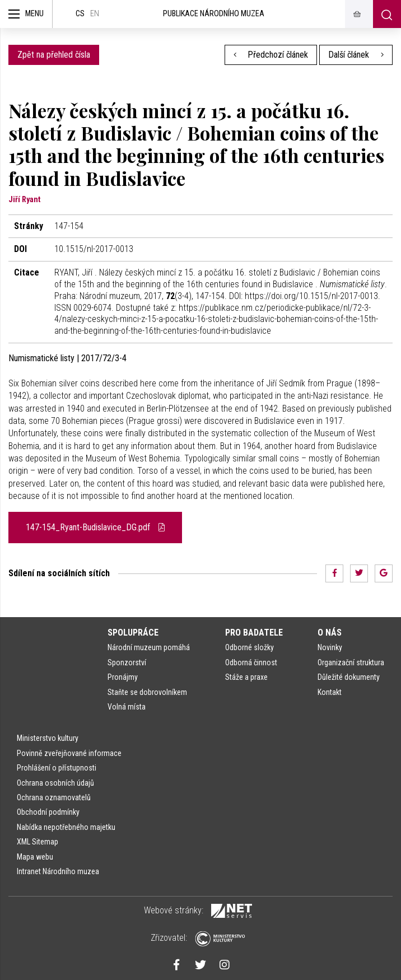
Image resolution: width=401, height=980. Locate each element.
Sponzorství (127, 662)
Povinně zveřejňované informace (69, 753)
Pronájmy (123, 677)
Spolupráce (133, 633)
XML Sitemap (38, 842)
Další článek (356, 55)
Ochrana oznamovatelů (54, 797)
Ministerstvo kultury (48, 738)
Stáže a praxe (246, 677)
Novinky (330, 647)
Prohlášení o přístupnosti (57, 768)
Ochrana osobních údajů (55, 783)
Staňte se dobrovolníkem (147, 692)
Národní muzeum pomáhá (149, 647)
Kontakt (330, 692)
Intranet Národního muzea (58, 871)
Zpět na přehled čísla (54, 55)
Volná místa (127, 707)
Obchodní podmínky (48, 812)
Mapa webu (35, 857)
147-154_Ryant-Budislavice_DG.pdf (95, 527)
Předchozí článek (271, 55)
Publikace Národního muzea (214, 14)
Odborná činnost (251, 662)
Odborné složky (250, 647)
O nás (330, 633)
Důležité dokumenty (349, 677)
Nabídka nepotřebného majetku (66, 827)
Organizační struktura (351, 662)
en (95, 14)
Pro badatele (254, 633)
